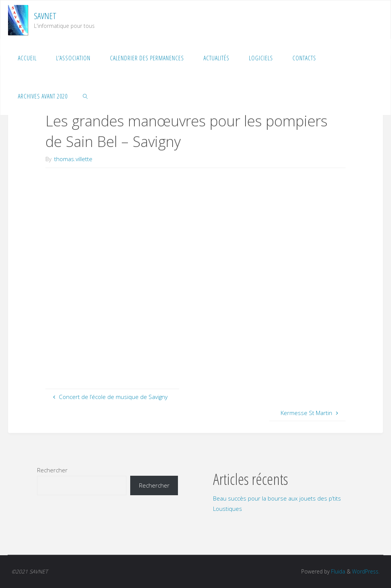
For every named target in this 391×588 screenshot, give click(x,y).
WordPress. (366, 571)
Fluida (337, 571)
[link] (86, 96)
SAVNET (45, 16)
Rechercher (52, 470)
